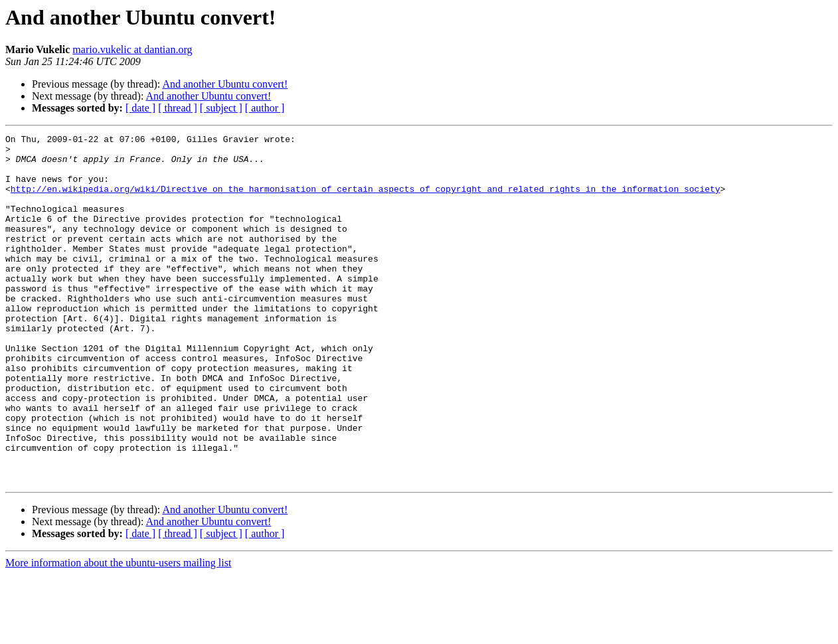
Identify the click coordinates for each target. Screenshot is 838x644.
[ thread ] (178, 108)
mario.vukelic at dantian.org (132, 49)
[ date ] (140, 108)
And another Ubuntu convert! (225, 84)
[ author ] (265, 108)
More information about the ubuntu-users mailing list (118, 632)
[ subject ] (221, 108)
